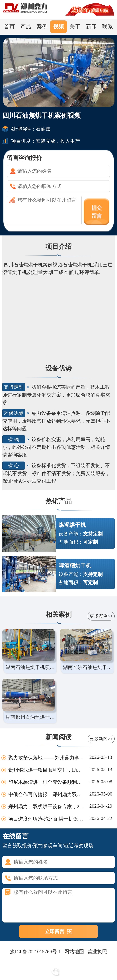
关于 (75, 26)
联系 (108, 26)
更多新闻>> (101, 739)
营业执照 (97, 952)
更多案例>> (101, 616)
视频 (58, 26)
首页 (9, 26)
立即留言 (55, 932)
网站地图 (74, 952)
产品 (26, 26)
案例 (42, 26)
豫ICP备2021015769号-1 (35, 952)
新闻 (91, 26)
